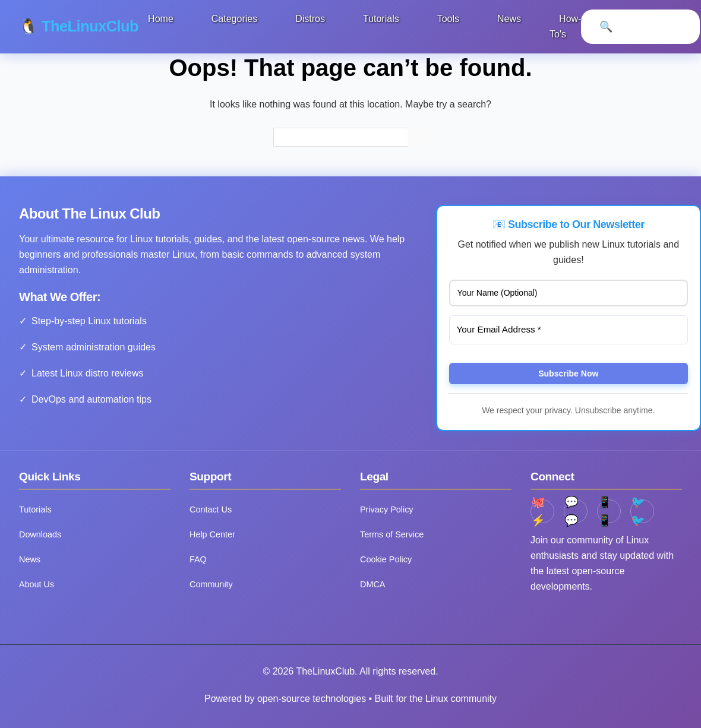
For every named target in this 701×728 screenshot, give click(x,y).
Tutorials (382, 19)
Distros (311, 19)
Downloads (40, 534)
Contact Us (211, 509)
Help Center (212, 534)
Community (211, 584)
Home (162, 19)
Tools (449, 19)
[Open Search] (607, 27)
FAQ (198, 559)
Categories (235, 19)
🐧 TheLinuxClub (79, 26)
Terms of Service (392, 534)
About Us (37, 584)
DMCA (372, 584)
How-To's (566, 26)
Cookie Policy (386, 559)
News (510, 19)
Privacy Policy (387, 509)
